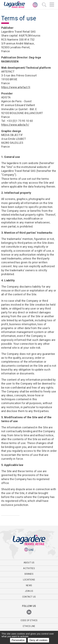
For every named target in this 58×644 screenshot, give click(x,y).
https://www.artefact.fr (16, 87)
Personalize (18, 640)
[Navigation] (52, 5)
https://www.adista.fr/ (15, 125)
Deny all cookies (38, 640)
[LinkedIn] (29, 612)
